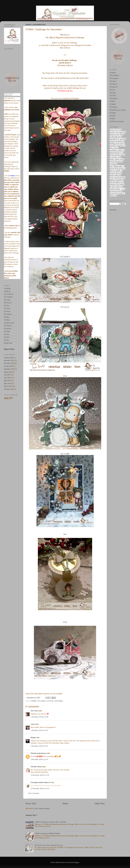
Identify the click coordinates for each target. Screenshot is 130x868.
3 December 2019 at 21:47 (39, 759)
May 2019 (7, 380)
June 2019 (7, 378)
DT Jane (7, 306)
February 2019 (9, 389)
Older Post (100, 803)
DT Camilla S (65, 257)
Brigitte (33, 738)
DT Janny (7, 308)
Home (65, 803)
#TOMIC (34, 701)
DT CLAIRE (65, 454)
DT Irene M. (65, 307)
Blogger (77, 862)
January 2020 (8, 358)
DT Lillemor (8, 314)
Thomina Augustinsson (38, 753)
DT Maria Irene (9, 323)
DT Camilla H (9, 294)
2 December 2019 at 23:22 (39, 746)
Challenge (7, 288)
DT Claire (7, 300)
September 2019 (9, 369)
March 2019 (8, 386)
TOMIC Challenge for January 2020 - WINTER (50, 822)
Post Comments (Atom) (42, 808)
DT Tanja (7, 331)
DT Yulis (7, 337)
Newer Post (31, 803)
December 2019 (9, 360)
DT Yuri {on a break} (116, 121)
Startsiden (113, 210)
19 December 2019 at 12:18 (40, 775)
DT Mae (7, 317)
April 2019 (7, 383)
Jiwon (65, 622)
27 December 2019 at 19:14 (40, 788)
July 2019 (7, 375)
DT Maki (7, 320)
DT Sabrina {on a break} (118, 110)
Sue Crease (34, 711)
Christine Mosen (36, 767)
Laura (33, 724)
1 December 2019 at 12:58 (39, 717)
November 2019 (9, 363)
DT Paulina (8, 326)
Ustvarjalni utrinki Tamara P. (40, 782)
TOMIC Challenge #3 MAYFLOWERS (47, 833)
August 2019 (8, 372)
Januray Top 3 (31, 815)
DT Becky (7, 291)
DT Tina (7, 334)
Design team (8, 343)
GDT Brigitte (59, 701)
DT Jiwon (50, 701)
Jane (65, 534)
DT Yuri (6, 340)
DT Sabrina (8, 329)
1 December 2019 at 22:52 (39, 730)
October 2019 (8, 366)
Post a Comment (34, 793)
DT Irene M (113, 87)
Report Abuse (9, 349)
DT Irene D (8, 303)
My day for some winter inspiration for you (49, 845)
